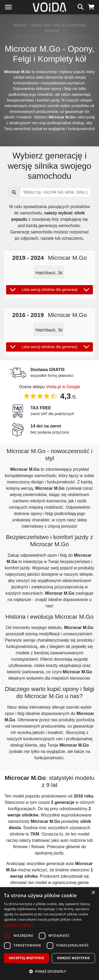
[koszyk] (91, 6)
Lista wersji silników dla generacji (49, 290)
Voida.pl (19, 25)
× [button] (93, 893)
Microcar (52, 31)
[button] (49, 971)
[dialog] (49, 934)
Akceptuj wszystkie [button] (27, 958)
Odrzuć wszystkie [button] (73, 958)
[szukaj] (81, 6)
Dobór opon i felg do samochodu (59, 25)
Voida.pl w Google (63, 387)
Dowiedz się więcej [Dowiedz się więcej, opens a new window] (18, 925)
